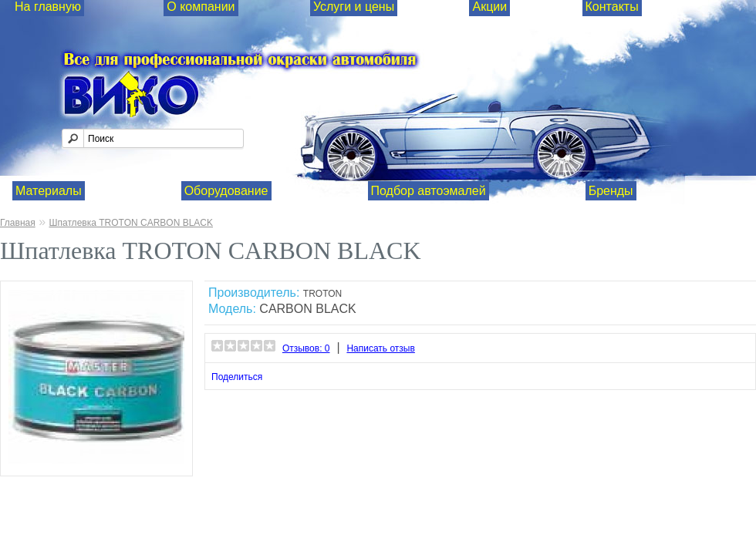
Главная (18, 223)
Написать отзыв (380, 348)
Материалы (49, 191)
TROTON (322, 294)
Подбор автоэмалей (429, 191)
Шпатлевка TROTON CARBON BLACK (131, 223)
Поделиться (237, 377)
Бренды (611, 191)
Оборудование (226, 191)
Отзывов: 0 (306, 348)
